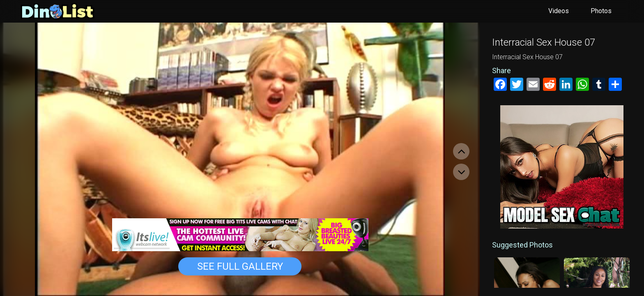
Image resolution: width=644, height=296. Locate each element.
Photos (601, 11)
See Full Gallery (240, 266)
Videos (559, 11)
